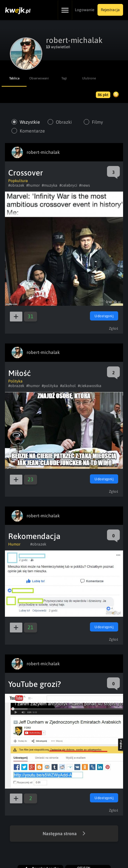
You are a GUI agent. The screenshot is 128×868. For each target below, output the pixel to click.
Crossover (26, 173)
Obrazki (64, 122)
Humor (14, 544)
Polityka (15, 381)
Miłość (20, 373)
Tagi (64, 78)
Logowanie (85, 10)
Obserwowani (39, 78)
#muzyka (50, 185)
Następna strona (64, 834)
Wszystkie (30, 122)
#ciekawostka (90, 386)
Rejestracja (110, 10)
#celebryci (68, 185)
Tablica (14, 78)
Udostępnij (104, 316)
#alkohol (68, 386)
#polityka (50, 386)
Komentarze (32, 131)
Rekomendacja (34, 536)
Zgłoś (114, 328)
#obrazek (16, 185)
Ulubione (89, 78)
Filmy (97, 122)
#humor (33, 185)
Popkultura (18, 181)
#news (85, 185)
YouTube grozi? (35, 684)
